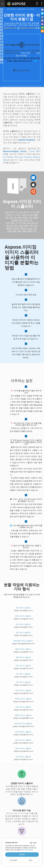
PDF (24, 223)
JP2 (28, 215)
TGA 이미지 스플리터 (23, 707)
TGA (30, 218)
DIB (7, 218)
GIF (15, 218)
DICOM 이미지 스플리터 (23, 724)
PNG (20, 218)
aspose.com (10, 28)
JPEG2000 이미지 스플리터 (23, 641)
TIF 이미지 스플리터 (23, 674)
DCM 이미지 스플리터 (23, 732)
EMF (15, 231)
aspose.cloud (27, 28)
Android (28, 157)
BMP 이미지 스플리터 (23, 649)
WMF (24, 231)
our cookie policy (28, 850)
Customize (13, 860)
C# (4, 157)
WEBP (36, 218)
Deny (31, 860)
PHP (16, 157)
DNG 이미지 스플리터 (23, 748)
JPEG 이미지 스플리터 (23, 616)
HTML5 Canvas (26, 228)
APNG (25, 218)
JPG (24, 215)
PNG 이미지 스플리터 (23, 690)
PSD (29, 223)
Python (10, 157)
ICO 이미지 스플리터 (23, 757)
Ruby (5, 160)
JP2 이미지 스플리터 (23, 624)
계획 (35, 61)
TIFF (11, 218)
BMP (36, 215)
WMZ (30, 231)
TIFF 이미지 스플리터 (23, 666)
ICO (31, 220)
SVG (35, 228)
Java (21, 157)
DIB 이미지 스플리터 (23, 657)
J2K (32, 215)
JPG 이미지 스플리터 (23, 608)
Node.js (37, 157)
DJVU (21, 220)
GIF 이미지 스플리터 (23, 682)
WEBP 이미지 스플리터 (23, 715)
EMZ (19, 231)
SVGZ (10, 231)
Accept (22, 855)
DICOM (14, 220)
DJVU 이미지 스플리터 (23, 740)
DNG (26, 220)
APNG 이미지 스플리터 (23, 699)
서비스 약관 (25, 53)
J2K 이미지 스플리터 (23, 633)
